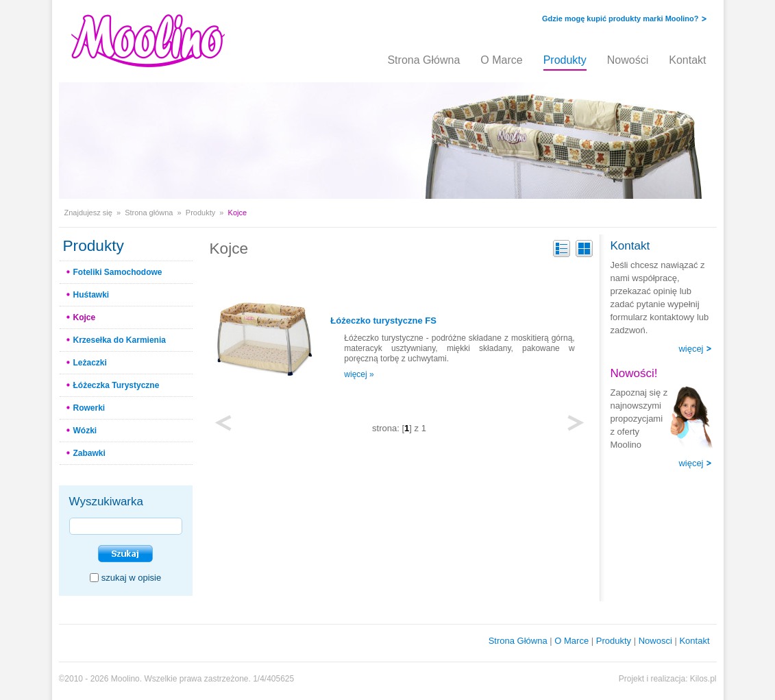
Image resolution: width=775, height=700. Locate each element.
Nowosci (655, 641)
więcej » (359, 374)
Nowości (628, 60)
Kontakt (687, 60)
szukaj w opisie (131, 578)
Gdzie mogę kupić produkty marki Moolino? (620, 19)
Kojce (85, 317)
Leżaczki (90, 363)
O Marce (501, 60)
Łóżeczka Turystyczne (116, 385)
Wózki (85, 431)
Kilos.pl (703, 679)
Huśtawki (91, 295)
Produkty (565, 60)
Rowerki (89, 408)
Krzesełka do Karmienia (120, 340)
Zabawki (89, 453)
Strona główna (149, 213)
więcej (691, 349)
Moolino (125, 679)
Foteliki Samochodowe (118, 272)
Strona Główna (423, 60)
